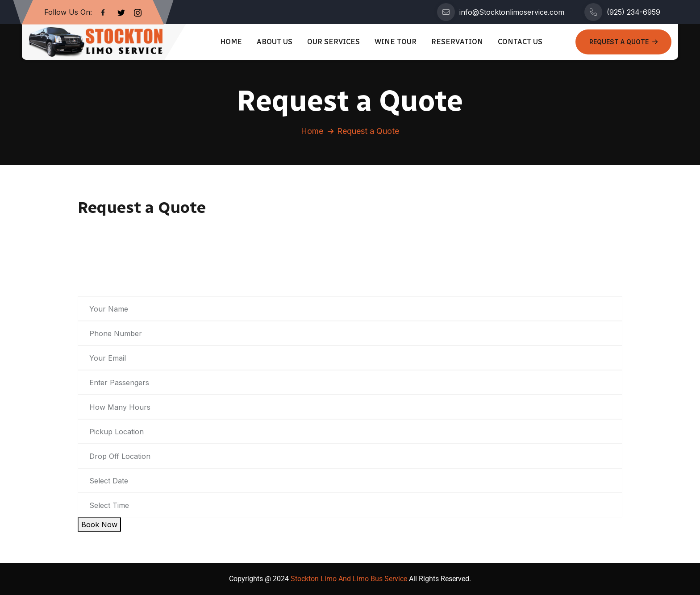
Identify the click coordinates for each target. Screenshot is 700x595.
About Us (275, 42)
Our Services (333, 42)
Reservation (457, 42)
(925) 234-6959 (633, 12)
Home (231, 42)
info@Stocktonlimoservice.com (512, 12)
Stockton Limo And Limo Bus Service (348, 579)
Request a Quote (623, 42)
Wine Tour (396, 42)
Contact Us (520, 42)
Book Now (99, 524)
